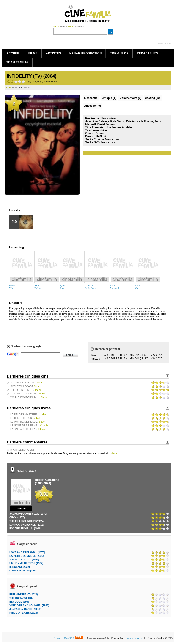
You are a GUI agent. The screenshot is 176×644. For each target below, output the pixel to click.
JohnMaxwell (114, 287)
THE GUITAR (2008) (21, 598)
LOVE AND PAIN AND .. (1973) (27, 552)
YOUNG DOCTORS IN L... (25, 397)
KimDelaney (39, 287)
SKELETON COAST (22, 386)
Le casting (16, 247)
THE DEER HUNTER (22, 390)
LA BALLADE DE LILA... (24, 429)
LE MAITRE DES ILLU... (24, 422)
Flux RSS (73, 638)
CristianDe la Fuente (91, 287)
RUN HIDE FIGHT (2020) (24, 594)
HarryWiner (12, 287)
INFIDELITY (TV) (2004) (32, 76)
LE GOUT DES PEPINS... (25, 425)
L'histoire (16, 303)
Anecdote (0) (92, 106)
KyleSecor (62, 287)
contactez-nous (135, 638)
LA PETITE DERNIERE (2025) (27, 556)
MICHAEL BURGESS (22, 450)
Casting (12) (153, 98)
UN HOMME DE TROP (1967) (26, 563)
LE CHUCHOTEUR (21, 418)
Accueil (13, 53)
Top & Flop (119, 53)
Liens (57, 638)
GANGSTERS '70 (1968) (23, 571)
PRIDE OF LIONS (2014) (23, 613)
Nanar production (86, 53)
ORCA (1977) (17, 517)
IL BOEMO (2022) (20, 567)
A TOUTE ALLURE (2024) (24, 560)
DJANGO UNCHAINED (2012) (27, 525)
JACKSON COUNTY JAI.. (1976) (28, 514)
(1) (109, 98)
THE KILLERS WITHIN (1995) (26, 521)
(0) (131, 98)
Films (33, 53)
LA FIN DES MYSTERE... (25, 414)
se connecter (164, 43)
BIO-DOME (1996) (20, 602)
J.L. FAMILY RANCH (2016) (25, 609)
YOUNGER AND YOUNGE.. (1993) (29, 605)
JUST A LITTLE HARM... (24, 394)
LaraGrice (138, 287)
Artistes (54, 53)
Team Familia (17, 62)
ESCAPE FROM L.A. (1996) (25, 528)
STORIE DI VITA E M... (23, 383)
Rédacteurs (147, 53)
